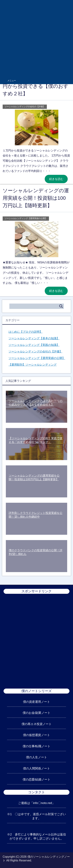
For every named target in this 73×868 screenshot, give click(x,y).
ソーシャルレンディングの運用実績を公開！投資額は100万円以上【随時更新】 (36, 198)
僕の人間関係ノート (36, 769)
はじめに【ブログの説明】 (25, 332)
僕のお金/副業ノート (37, 713)
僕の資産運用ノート (36, 702)
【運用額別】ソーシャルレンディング (33, 365)
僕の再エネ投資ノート (37, 724)
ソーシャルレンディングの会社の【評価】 (25, 107)
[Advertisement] (36, 39)
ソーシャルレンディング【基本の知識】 (34, 338)
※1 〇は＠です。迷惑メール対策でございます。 (36, 816)
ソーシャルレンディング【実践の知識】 (34, 345)
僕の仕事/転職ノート (37, 746)
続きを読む (56, 179)
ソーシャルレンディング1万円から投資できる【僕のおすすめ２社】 (36, 86)
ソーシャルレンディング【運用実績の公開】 (26, 218)
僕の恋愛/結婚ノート (37, 780)
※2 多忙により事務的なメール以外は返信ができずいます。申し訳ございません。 (36, 837)
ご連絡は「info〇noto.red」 (36, 803)
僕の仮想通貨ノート (36, 735)
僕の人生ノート (36, 757)
